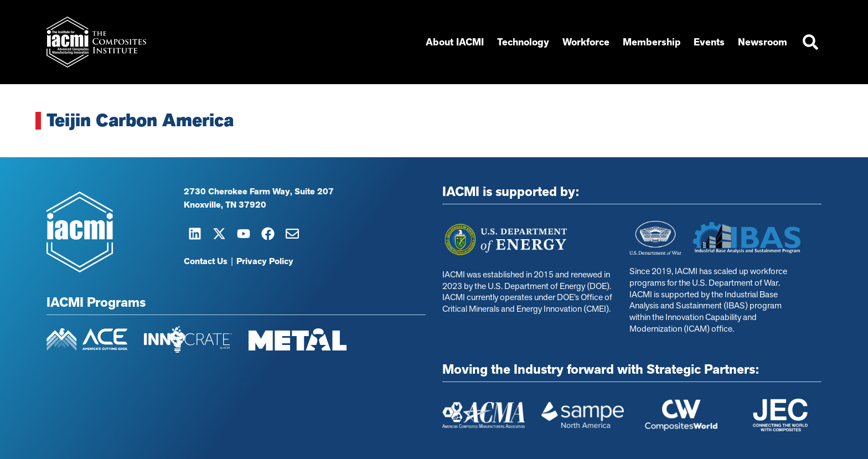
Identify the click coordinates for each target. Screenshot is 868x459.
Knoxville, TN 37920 (225, 205)
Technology (523, 42)
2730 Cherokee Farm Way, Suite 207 (259, 192)
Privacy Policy (265, 261)
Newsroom (763, 42)
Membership (652, 42)
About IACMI (455, 42)
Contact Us (206, 261)
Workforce (586, 42)
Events (709, 42)
